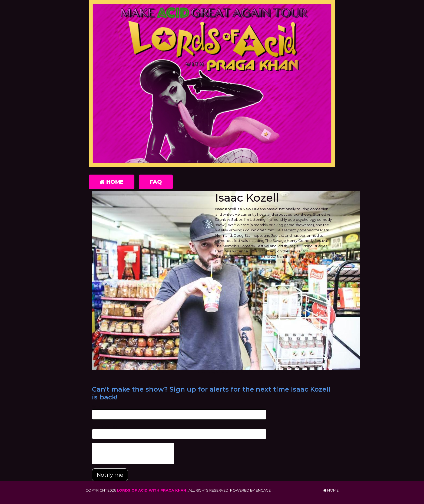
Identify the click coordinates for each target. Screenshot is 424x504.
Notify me (110, 475)
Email (97, 406)
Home (112, 182)
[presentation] (133, 454)
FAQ (156, 182)
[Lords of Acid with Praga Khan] (212, 84)
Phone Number (105, 426)
